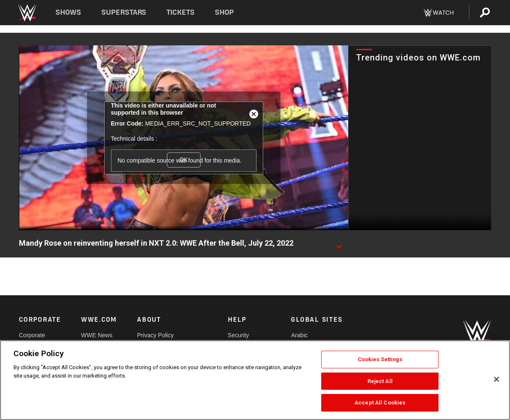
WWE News (97, 335)
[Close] (497, 379)
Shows (68, 12)
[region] (255, 380)
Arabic (299, 335)
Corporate (32, 335)
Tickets (181, 12)
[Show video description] (339, 244)
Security (239, 335)
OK (183, 160)
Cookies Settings (380, 359)
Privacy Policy (155, 335)
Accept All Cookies (380, 403)
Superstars (124, 12)
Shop (224, 12)
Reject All (380, 381)
